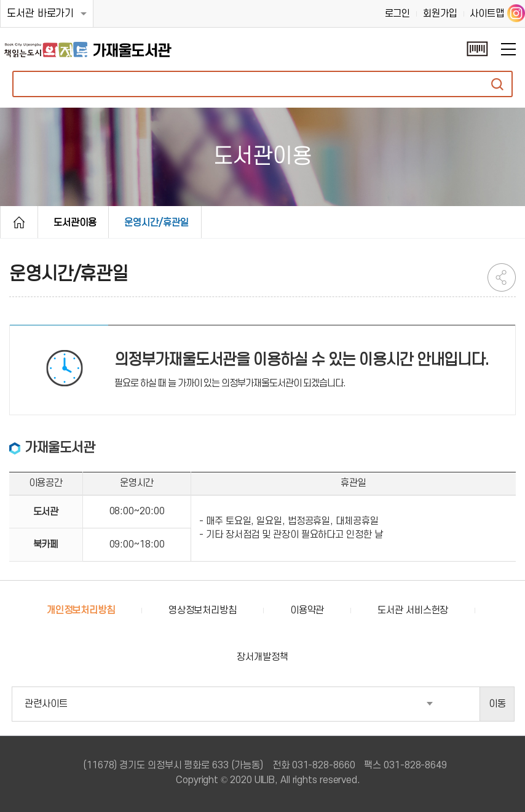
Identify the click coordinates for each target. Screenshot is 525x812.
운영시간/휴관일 (156, 223)
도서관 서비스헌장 (413, 610)
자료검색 (497, 84)
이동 (497, 704)
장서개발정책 (262, 657)
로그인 (398, 14)
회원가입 (440, 14)
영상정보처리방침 (203, 610)
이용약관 (307, 610)
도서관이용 (75, 223)
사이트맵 (487, 14)
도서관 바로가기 (40, 14)
